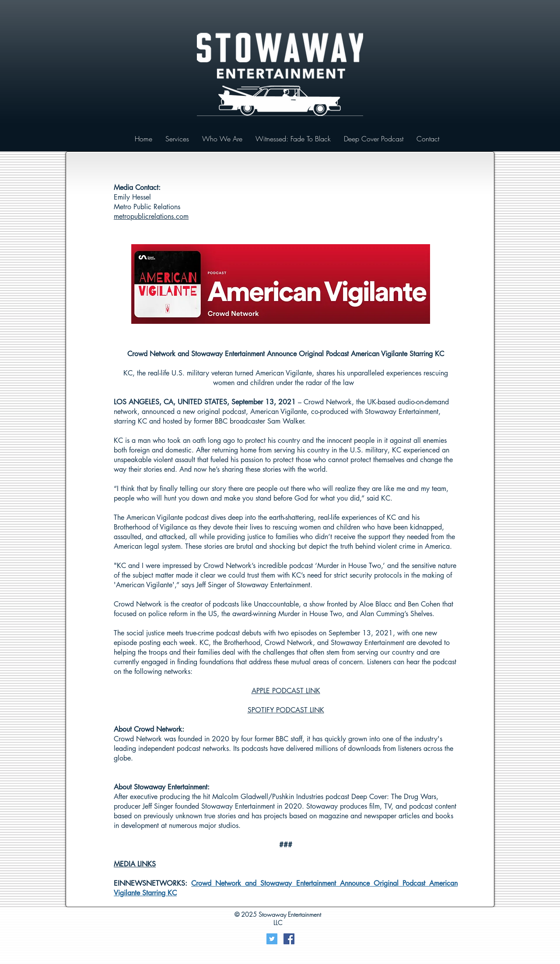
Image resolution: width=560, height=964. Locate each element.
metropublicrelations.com (151, 216)
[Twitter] (272, 939)
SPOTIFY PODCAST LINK (286, 710)
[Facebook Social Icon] (289, 939)
